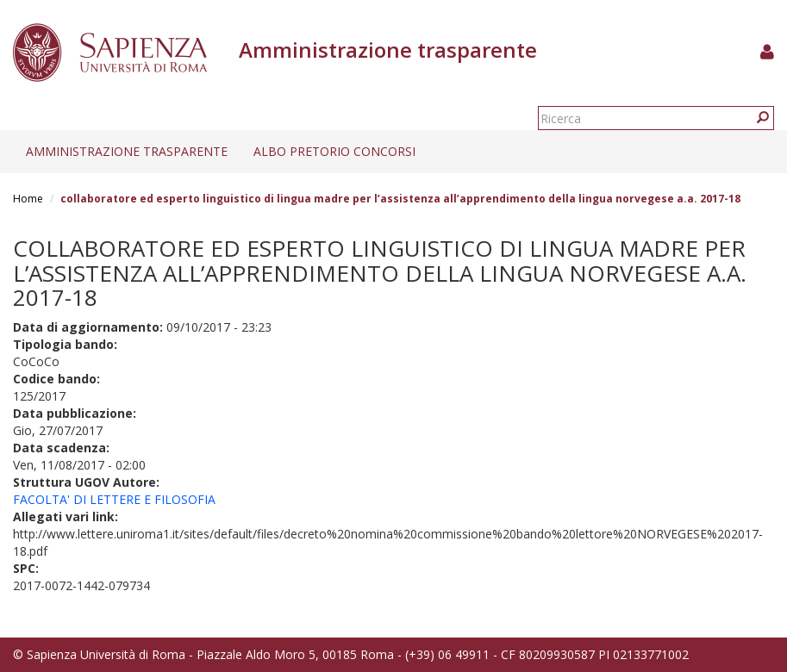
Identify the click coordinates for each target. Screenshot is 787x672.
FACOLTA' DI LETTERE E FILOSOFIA (114, 499)
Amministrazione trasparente (127, 151)
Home (28, 199)
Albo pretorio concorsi (334, 151)
